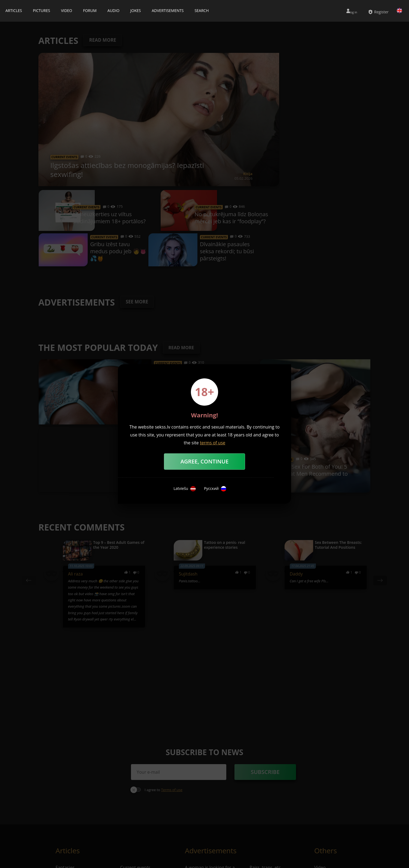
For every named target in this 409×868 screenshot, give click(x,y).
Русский (215, 489)
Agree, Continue (205, 461)
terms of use (213, 443)
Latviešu (185, 489)
